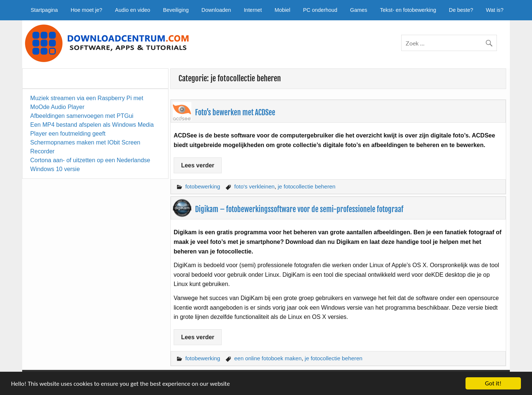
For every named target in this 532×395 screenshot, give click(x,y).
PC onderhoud (320, 10)
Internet (253, 10)
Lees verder (198, 165)
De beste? (461, 10)
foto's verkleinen (254, 186)
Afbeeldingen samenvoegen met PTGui (82, 116)
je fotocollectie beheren (307, 186)
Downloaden (216, 10)
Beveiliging (176, 10)
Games (359, 10)
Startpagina (44, 10)
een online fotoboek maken (268, 358)
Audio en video (132, 10)
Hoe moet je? (86, 10)
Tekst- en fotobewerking (408, 10)
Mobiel (282, 10)
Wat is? (495, 10)
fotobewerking (203, 186)
